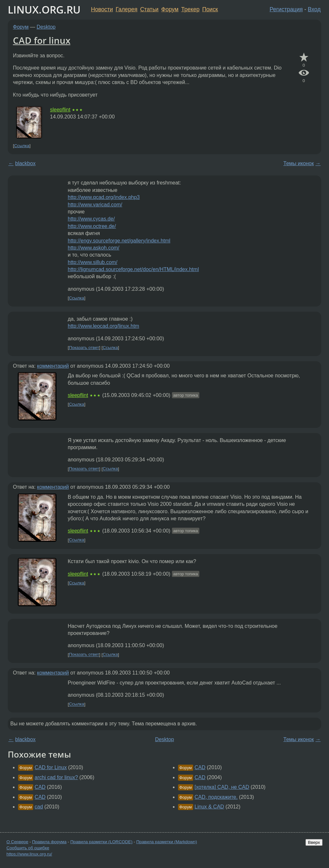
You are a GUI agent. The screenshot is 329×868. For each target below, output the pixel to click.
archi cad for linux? (56, 777)
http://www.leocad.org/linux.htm (103, 326)
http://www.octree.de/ (92, 226)
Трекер (190, 9)
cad (39, 807)
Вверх (314, 842)
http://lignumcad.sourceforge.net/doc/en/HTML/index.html (133, 269)
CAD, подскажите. (216, 797)
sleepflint (60, 110)
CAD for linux (42, 40)
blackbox (25, 163)
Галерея (127, 9)
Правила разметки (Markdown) (166, 842)
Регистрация (286, 9)
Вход (314, 9)
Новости (102, 9)
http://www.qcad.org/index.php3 (104, 197)
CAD (40, 787)
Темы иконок (299, 163)
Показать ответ (84, 348)
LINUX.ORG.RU (44, 9)
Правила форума (50, 842)
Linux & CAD (209, 807)
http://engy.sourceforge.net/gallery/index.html (119, 241)
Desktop (46, 27)
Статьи (149, 9)
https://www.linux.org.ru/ (29, 854)
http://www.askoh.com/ (94, 248)
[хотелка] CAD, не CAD (222, 787)
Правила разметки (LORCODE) (101, 842)
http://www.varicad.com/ (95, 205)
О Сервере (17, 842)
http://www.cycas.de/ (91, 219)
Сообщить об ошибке (28, 848)
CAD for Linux (51, 767)
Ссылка (22, 146)
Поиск (210, 9)
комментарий (53, 366)
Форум (170, 9)
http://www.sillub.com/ (93, 262)
